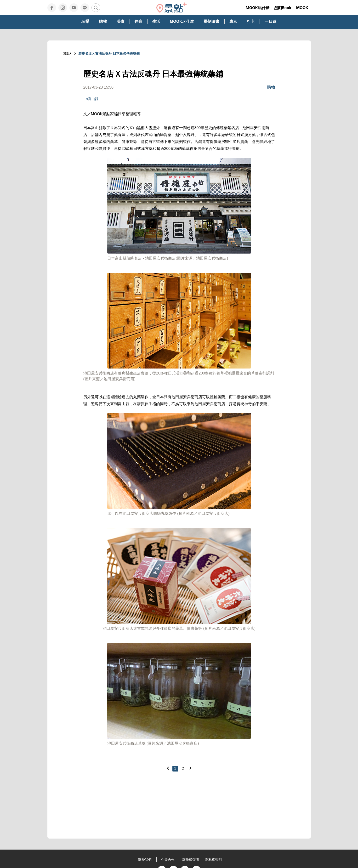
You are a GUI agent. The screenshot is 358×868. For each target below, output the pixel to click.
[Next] (190, 768)
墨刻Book (283, 8)
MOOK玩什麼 (258, 8)
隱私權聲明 (213, 860)
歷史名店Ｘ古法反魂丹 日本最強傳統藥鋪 (109, 53)
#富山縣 (92, 99)
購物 (271, 87)
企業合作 (168, 860)
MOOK (302, 8)
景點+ (67, 53)
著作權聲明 (191, 860)
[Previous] (168, 768)
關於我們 (145, 860)
